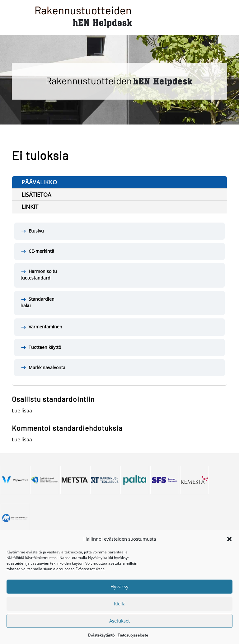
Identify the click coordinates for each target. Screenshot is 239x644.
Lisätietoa (36, 195)
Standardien (119, 303)
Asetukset (119, 626)
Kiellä (120, 609)
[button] (229, 544)
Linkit (30, 207)
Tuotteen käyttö (45, 347)
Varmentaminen (45, 327)
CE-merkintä (41, 251)
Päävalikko (39, 182)
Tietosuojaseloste (133, 640)
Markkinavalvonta (47, 367)
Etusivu (36, 231)
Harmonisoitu (119, 275)
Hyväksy (119, 592)
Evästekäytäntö (101, 640)
